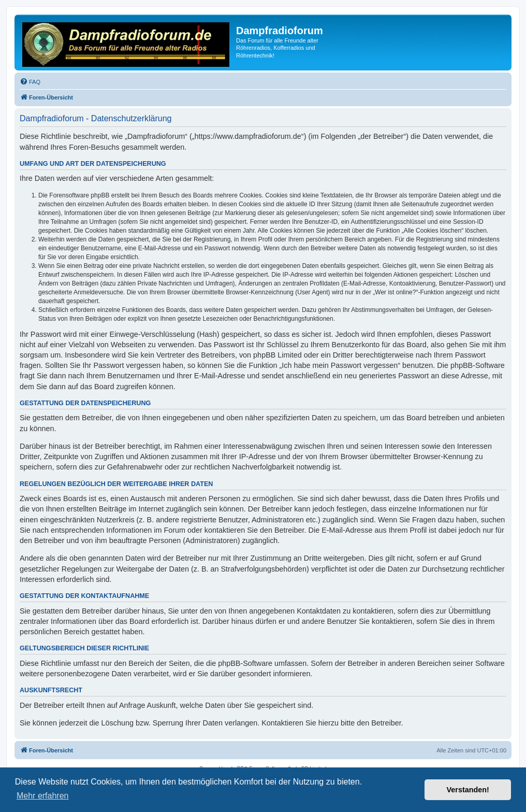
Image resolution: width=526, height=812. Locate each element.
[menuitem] (30, 82)
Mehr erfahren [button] (43, 796)
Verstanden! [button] (468, 790)
